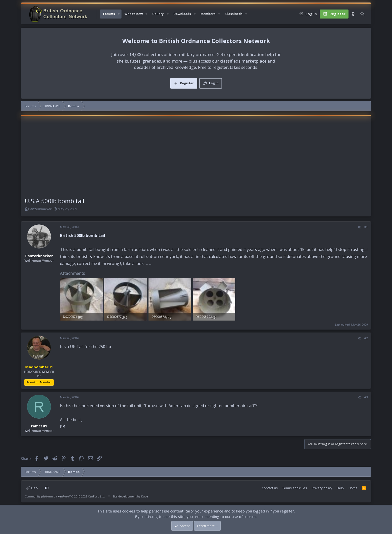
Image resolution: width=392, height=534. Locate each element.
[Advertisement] (196, 159)
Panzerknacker (40, 209)
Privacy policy (322, 488)
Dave (145, 496)
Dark (32, 488)
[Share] (359, 227)
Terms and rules (295, 488)
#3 (366, 397)
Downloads (182, 14)
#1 (366, 227)
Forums (109, 14)
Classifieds (234, 14)
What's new (134, 14)
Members (208, 14)
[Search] (362, 14)
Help (340, 488)
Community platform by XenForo (65, 496)
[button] (119, 14)
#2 (366, 338)
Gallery (158, 14)
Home (353, 488)
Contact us (270, 488)
